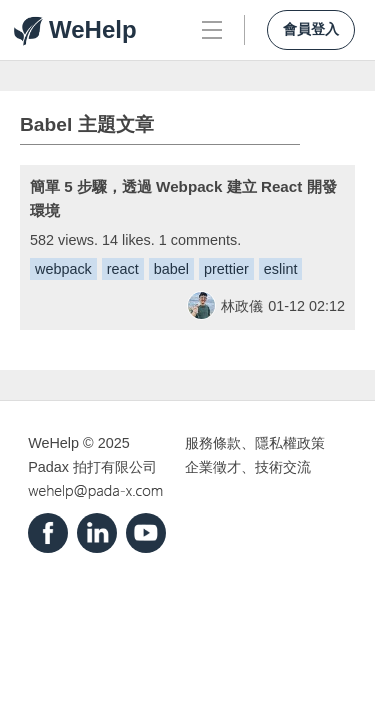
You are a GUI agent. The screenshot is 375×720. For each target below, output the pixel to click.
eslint (281, 269)
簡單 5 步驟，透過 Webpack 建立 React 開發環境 (183, 198)
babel (171, 269)
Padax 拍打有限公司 (92, 467)
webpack (63, 269)
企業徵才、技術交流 (248, 467)
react (123, 269)
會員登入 (311, 29)
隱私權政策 (290, 443)
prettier (226, 269)
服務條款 (213, 443)
